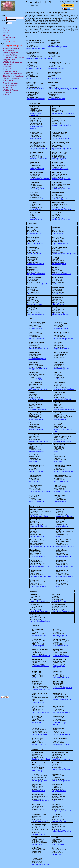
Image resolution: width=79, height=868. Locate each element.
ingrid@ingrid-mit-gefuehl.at (62, 149)
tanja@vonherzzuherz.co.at (62, 274)
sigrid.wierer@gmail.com (40, 864)
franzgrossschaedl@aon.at (41, 713)
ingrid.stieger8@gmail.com (61, 179)
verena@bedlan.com (37, 169)
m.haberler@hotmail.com (57, 99)
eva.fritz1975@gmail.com (37, 409)
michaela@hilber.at (35, 329)
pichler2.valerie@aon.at (37, 429)
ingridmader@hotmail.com (35, 48)
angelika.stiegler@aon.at (36, 314)
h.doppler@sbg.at (60, 502)
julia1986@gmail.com (64, 556)
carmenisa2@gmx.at (39, 771)
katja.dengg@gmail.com (40, 781)
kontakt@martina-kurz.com (39, 566)
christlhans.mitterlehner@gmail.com (65, 254)
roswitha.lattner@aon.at (60, 169)
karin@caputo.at (34, 481)
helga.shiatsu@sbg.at (61, 481)
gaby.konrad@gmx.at (34, 69)
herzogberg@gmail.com (61, 745)
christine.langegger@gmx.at (38, 502)
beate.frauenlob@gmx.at (62, 399)
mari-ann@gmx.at (62, 526)
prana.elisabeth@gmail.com (38, 379)
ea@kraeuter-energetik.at (37, 359)
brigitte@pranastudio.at (38, 587)
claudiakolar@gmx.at (37, 189)
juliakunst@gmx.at (38, 646)
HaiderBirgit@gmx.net (60, 636)
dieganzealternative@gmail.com (63, 113)
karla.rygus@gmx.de (59, 821)
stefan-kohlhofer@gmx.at (61, 735)
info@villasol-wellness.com (41, 689)
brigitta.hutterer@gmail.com (62, 688)
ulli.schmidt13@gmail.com (39, 159)
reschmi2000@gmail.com (61, 189)
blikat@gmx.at (57, 284)
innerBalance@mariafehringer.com (42, 546)
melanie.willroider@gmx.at (61, 769)
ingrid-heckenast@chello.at (57, 47)
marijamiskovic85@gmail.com (62, 831)
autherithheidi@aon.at (36, 451)
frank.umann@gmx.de (39, 735)
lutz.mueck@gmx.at (59, 264)
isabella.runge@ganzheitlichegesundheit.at (63, 89)
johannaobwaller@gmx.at (65, 546)
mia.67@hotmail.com (36, 399)
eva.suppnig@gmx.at (59, 854)
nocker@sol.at (59, 461)
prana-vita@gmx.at (59, 234)
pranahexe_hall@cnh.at (38, 526)
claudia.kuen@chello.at (64, 516)
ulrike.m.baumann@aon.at (41, 656)
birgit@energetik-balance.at (61, 811)
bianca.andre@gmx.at (38, 536)
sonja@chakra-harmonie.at (38, 369)
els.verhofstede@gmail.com (62, 699)
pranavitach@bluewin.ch (65, 576)
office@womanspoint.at (40, 821)
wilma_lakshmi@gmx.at (61, 656)
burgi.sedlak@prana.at (61, 349)
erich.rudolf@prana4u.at (60, 139)
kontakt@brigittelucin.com (35, 89)
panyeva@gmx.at (36, 209)
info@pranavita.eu (38, 844)
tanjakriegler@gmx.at (59, 601)
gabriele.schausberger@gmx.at (39, 349)
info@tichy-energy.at (61, 329)
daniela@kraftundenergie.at (62, 125)
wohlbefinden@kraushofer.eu (40, 179)
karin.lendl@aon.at (36, 199)
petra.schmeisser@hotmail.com (64, 409)
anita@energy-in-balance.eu (59, 667)
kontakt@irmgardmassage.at (64, 471)
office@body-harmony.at (61, 294)
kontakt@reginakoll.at (61, 379)
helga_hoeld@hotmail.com (39, 601)
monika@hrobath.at (38, 791)
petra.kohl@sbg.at (60, 419)
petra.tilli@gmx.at (58, 844)
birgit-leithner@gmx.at (35, 304)
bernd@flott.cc (37, 723)
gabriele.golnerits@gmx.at (35, 99)
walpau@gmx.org (36, 219)
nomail (50, 58)
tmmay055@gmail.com (56, 69)
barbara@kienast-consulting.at (36, 114)
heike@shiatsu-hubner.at (62, 441)
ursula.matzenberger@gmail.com (39, 284)
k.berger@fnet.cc (58, 304)
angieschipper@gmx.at (60, 244)
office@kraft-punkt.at (39, 834)
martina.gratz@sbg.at (36, 471)
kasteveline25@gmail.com (39, 611)
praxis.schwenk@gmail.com (36, 58)
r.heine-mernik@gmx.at (40, 702)
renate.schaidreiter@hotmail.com (40, 492)
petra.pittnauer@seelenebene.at (63, 611)
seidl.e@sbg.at (34, 461)
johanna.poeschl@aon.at (36, 264)
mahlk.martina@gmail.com (61, 219)
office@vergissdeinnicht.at (36, 294)
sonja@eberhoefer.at (59, 791)
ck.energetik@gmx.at (36, 419)
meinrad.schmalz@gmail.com (40, 576)
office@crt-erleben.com (61, 678)
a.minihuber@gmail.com (35, 244)
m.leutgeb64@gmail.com (65, 566)
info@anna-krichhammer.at (38, 389)
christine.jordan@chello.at (41, 759)
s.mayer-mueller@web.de (39, 149)
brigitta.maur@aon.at (34, 254)
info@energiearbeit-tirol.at (39, 516)
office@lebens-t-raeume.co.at (39, 441)
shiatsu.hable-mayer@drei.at (64, 339)
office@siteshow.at (54, 79)
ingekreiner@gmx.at (34, 234)
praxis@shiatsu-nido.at (61, 646)
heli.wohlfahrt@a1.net (39, 745)
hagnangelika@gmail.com (36, 274)
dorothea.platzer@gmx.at (40, 801)
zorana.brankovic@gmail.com (64, 389)
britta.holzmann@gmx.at (61, 713)
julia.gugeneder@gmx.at (61, 314)
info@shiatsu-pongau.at (62, 492)
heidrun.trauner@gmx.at (37, 339)
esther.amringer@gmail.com (40, 621)
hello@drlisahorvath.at (40, 636)
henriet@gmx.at (35, 139)
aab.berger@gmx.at (59, 159)
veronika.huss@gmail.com (61, 781)
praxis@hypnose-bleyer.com (62, 759)
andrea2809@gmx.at (59, 199)
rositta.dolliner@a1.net (61, 369)
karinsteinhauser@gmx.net (61, 209)
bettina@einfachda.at (38, 556)
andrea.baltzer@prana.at (40, 666)
